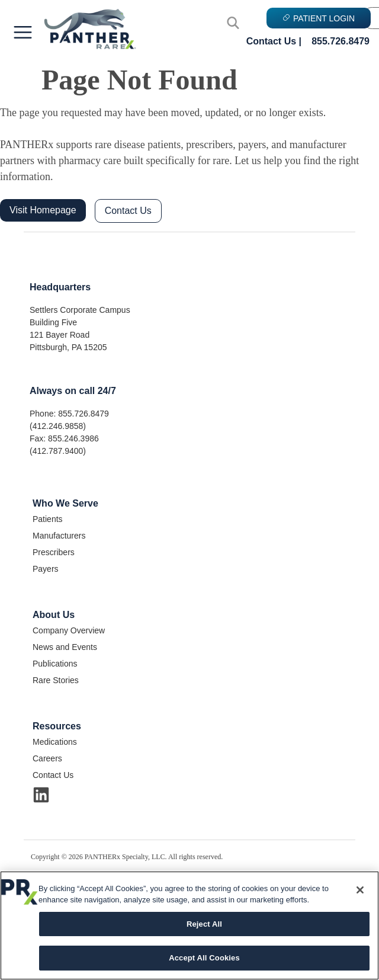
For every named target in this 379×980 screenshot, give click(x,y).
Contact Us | (274, 41)
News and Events (65, 647)
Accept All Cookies (204, 958)
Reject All (204, 924)
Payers (46, 569)
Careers (47, 758)
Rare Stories (56, 680)
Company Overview (69, 630)
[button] (23, 33)
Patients (48, 519)
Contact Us (128, 211)
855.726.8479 (341, 41)
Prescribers (54, 552)
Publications (55, 664)
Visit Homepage (43, 210)
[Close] (360, 890)
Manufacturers (59, 536)
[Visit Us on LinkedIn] (41, 795)
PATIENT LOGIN (319, 18)
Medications (55, 742)
